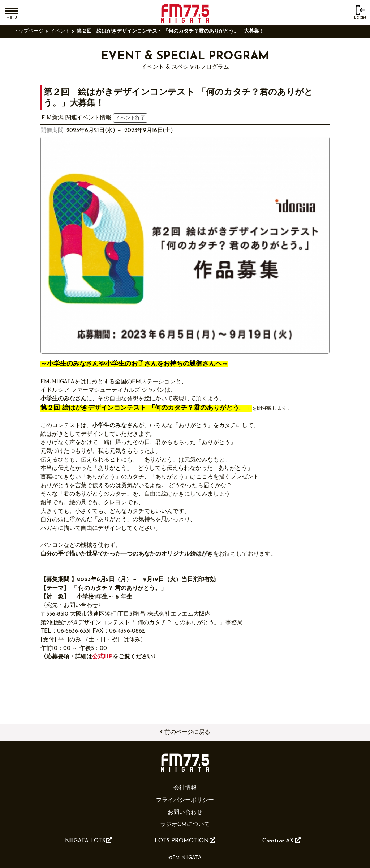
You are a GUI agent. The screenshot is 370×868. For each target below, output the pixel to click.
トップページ (29, 31)
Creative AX (281, 841)
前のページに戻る (185, 732)
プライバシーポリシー (185, 800)
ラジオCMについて (185, 825)
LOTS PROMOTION (185, 841)
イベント (60, 31)
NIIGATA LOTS (89, 841)
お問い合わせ (185, 813)
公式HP (102, 657)
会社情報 (185, 788)
